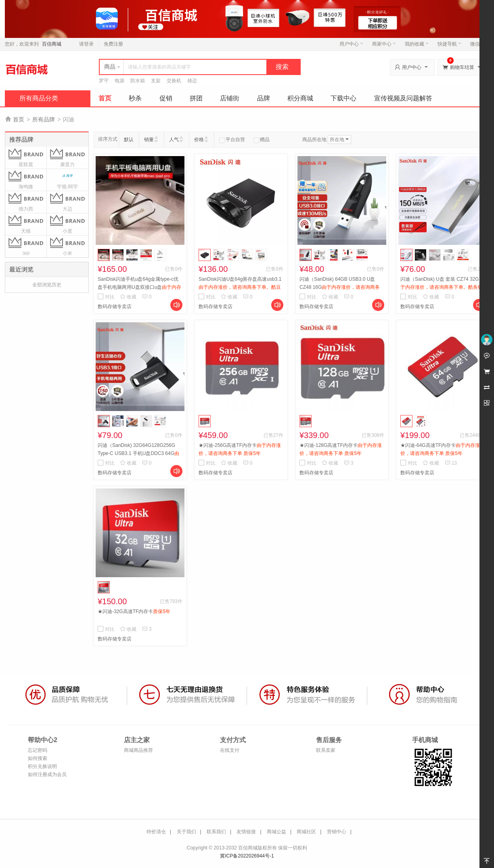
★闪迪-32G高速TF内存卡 (134, 611)
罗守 (104, 81)
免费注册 (113, 44)
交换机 (174, 81)
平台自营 (232, 140)
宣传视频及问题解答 (403, 98)
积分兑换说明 (42, 766)
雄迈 (192, 81)
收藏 (128, 297)
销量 (149, 140)
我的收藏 (417, 44)
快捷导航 (449, 44)
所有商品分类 (39, 98)
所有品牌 (44, 119)
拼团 (196, 98)
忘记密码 (38, 750)
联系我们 (216, 832)
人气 (174, 140)
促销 (166, 98)
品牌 (264, 98)
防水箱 (138, 81)
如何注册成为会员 (47, 774)
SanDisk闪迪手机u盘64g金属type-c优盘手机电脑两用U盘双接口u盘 (139, 287)
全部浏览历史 (47, 285)
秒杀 (135, 98)
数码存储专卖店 (115, 307)
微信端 (477, 44)
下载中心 (343, 98)
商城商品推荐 (138, 750)
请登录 (86, 44)
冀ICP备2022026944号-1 (247, 856)
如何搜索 (38, 758)
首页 (105, 98)
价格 (199, 140)
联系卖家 (326, 750)
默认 (129, 140)
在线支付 (230, 750)
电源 (119, 81)
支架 (156, 81)
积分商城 (300, 98)
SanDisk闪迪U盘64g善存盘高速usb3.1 (240, 287)
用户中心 (351, 44)
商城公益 (276, 832)
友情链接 (246, 832)
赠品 (262, 140)
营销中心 (337, 832)
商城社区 (306, 832)
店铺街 (230, 98)
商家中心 (384, 44)
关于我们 (186, 832)
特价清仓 (156, 832)
